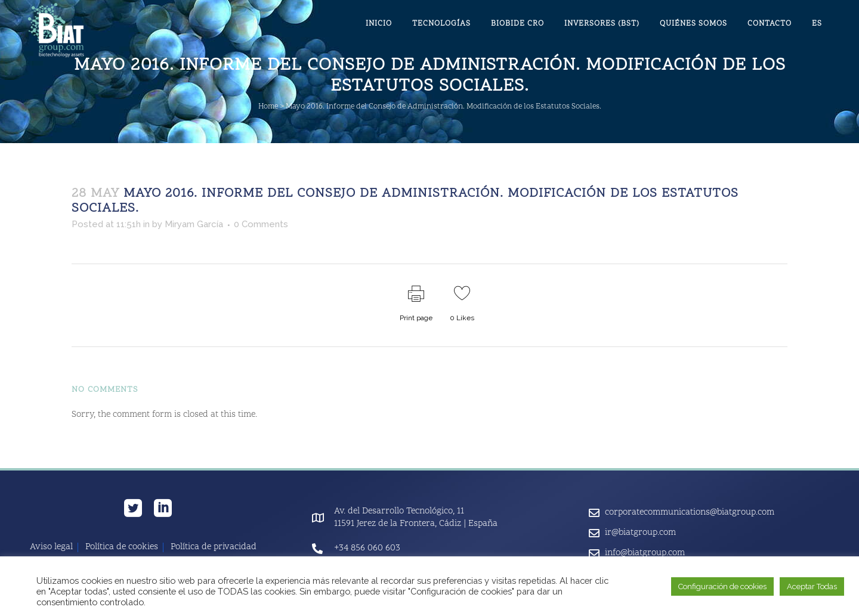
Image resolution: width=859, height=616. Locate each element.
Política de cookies (122, 547)
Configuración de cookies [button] (722, 586)
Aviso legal (51, 547)
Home (268, 107)
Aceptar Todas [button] (812, 586)
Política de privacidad (214, 547)
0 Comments (261, 224)
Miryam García (194, 224)
